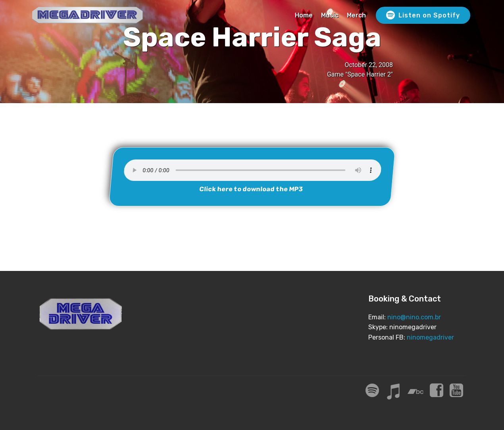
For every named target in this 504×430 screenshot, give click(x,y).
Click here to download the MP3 (251, 189)
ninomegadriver (430, 337)
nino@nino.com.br (414, 317)
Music (330, 15)
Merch (356, 15)
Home (304, 15)
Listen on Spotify (423, 15)
